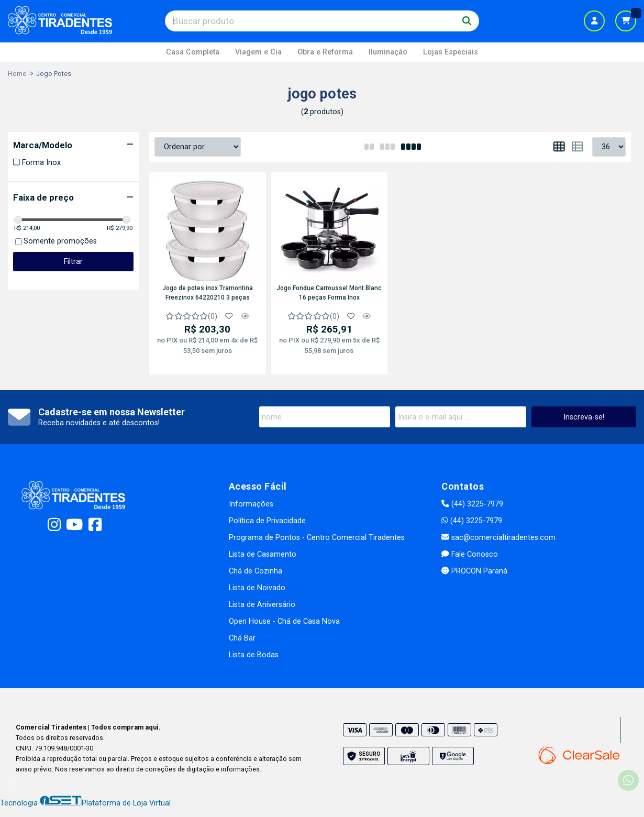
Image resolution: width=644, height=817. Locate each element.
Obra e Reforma (325, 52)
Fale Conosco (469, 554)
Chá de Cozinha (256, 571)
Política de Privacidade (267, 521)
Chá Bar (242, 638)
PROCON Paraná (474, 571)
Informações (251, 504)
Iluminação (388, 52)
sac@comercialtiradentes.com (498, 538)
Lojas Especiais (451, 52)
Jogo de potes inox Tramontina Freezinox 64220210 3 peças (208, 293)
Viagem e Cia (258, 52)
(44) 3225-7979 (472, 504)
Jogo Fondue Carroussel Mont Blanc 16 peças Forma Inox (329, 293)
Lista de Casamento (263, 554)
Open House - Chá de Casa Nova (284, 621)
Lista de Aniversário (262, 605)
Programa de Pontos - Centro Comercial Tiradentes (317, 538)
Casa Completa (193, 52)
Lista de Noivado (257, 588)
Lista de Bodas (254, 655)
